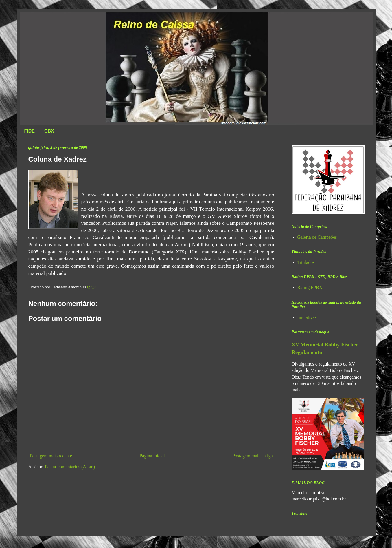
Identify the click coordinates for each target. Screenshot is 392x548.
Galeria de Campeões (317, 237)
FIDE (30, 131)
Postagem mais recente (51, 456)
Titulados (306, 262)
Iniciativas (307, 317)
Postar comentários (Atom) (70, 467)
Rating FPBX (310, 287)
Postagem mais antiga (253, 456)
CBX (49, 131)
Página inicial (152, 456)
